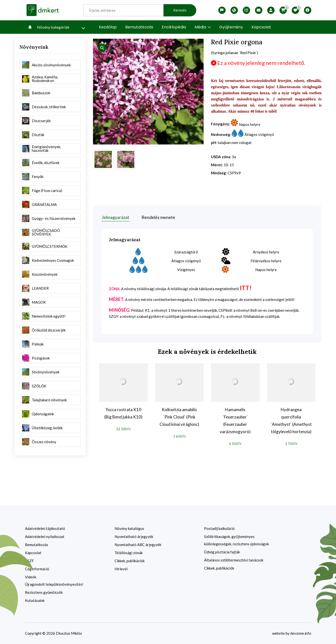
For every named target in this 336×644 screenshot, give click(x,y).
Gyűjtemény (231, 27)
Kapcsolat (261, 27)
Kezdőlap (108, 27)
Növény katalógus (129, 528)
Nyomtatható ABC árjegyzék (138, 545)
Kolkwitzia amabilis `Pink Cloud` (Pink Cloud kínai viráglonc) (179, 417)
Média (203, 27)
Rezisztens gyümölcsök (44, 592)
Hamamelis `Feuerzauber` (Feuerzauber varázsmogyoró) (235, 421)
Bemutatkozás (139, 27)
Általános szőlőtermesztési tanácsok (234, 560)
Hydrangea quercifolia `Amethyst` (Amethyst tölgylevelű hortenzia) (291, 421)
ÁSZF (29, 561)
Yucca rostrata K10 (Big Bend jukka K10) (123, 413)
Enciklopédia (174, 27)
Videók (31, 577)
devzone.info (301, 633)
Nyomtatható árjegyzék (134, 537)
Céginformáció (37, 569)
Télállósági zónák (129, 553)
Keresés (180, 10)
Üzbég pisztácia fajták (222, 552)
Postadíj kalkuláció (219, 528)
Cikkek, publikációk (130, 561)
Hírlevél (121, 569)
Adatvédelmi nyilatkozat (45, 537)
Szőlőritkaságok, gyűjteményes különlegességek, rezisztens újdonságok (237, 540)
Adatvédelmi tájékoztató (45, 528)
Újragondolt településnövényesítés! (54, 584)
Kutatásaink (35, 600)
